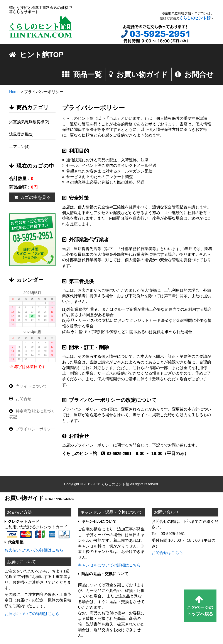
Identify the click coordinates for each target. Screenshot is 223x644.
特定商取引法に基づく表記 (32, 414)
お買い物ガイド (138, 74)
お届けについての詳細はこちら (32, 614)
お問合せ (194, 74)
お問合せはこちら (167, 553)
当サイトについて (28, 386)
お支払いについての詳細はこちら (34, 550)
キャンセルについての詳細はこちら (109, 565)
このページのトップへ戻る (200, 606)
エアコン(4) (19, 147)
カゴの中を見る (32, 197)
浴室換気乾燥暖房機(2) (29, 122)
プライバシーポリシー (32, 429)
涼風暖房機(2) (21, 134)
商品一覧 (82, 74)
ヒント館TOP (36, 55)
